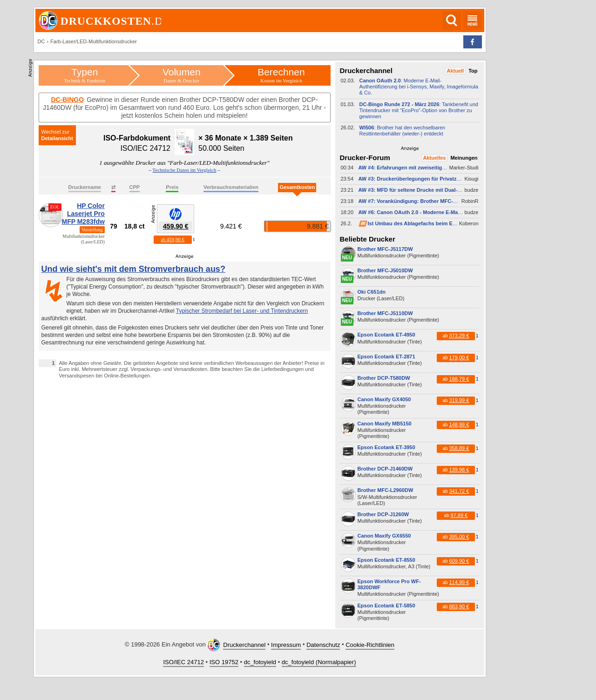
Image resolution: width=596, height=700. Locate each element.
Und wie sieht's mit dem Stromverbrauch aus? (133, 269)
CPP (135, 187)
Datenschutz (323, 645)
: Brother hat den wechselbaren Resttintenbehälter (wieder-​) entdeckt (403, 131)
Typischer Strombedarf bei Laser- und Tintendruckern (242, 311)
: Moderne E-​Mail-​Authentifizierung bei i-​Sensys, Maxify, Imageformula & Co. (419, 87)
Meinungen (464, 158)
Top (473, 71)
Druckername (85, 187)
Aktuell (455, 71)
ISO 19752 (224, 662)
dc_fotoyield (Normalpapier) (319, 662)
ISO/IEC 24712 (183, 662)
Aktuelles (435, 158)
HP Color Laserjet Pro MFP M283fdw (83, 214)
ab (173, 239)
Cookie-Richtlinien (370, 645)
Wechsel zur (55, 132)
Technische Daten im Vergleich (184, 170)
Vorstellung (92, 230)
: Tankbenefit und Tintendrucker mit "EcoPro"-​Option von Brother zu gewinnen (419, 110)
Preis (172, 187)
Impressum (286, 645)
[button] (473, 42)
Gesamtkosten (297, 187)
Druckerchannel (244, 645)
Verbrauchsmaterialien (231, 187)
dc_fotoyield (260, 662)
